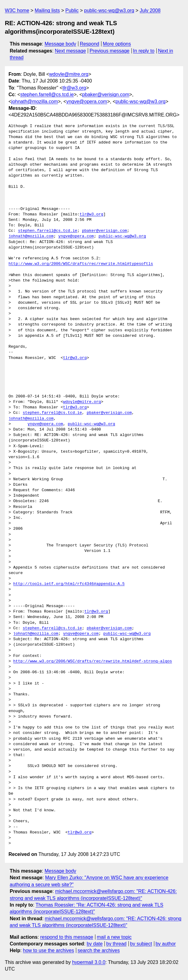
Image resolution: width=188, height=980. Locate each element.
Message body (60, 44)
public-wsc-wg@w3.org (109, 10)
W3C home (17, 10)
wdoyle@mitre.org (69, 74)
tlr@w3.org (74, 88)
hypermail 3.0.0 (89, 962)
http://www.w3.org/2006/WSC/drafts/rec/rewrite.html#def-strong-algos (93, 661)
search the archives (99, 950)
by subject (141, 944)
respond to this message (67, 937)
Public (72, 10)
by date (94, 944)
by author (166, 944)
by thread (116, 944)
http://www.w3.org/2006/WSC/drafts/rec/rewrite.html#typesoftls (81, 264)
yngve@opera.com (87, 101)
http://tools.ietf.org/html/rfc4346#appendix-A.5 (69, 584)
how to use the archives (49, 950)
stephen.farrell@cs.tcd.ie (47, 95)
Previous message (110, 51)
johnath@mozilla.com (34, 101)
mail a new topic (114, 937)
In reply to (144, 51)
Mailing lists (47, 10)
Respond (90, 44)
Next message (70, 51)
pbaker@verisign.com (106, 95)
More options (117, 44)
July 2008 (150, 10)
